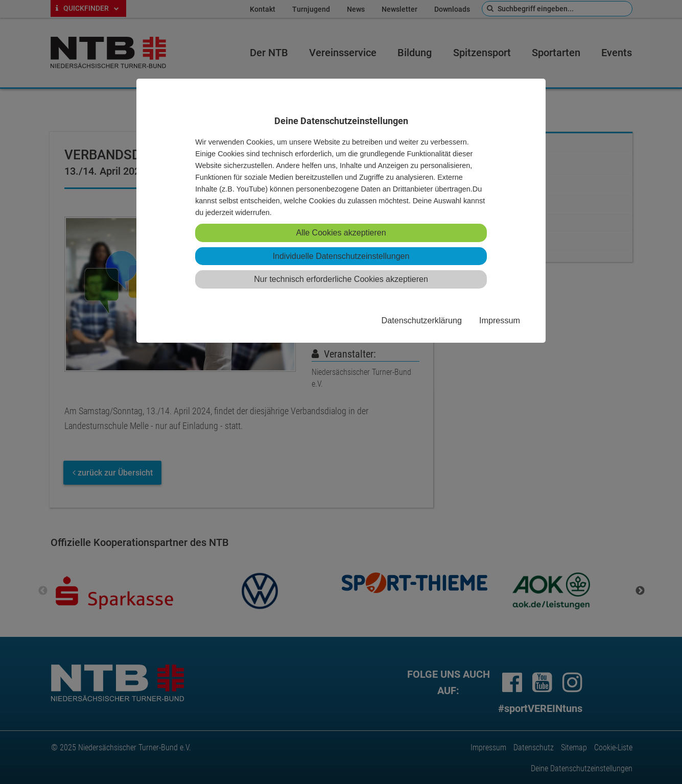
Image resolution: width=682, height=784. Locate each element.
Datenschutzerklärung (421, 320)
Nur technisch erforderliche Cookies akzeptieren (341, 279)
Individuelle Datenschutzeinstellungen (341, 256)
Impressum (500, 320)
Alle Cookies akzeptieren (341, 233)
